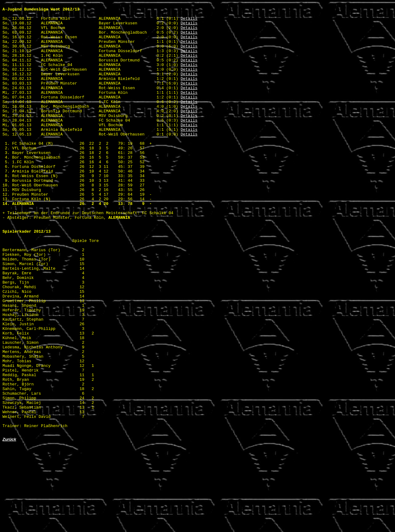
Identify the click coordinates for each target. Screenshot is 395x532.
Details (189, 22)
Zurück (9, 525)
